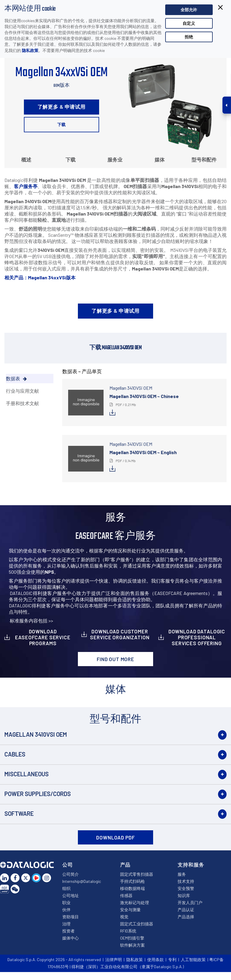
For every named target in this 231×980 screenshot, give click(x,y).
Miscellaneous (27, 774)
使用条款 (155, 959)
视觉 (124, 917)
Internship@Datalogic (82, 881)
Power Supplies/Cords (38, 794)
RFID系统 (128, 931)
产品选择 (186, 917)
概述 (26, 159)
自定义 (189, 23)
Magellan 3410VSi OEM (36, 734)
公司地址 (71, 895)
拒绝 (189, 37)
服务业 (115, 159)
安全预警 (186, 888)
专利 (172, 959)
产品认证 (186, 910)
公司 (68, 865)
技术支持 (186, 881)
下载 (61, 124)
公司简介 (71, 874)
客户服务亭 (26, 186)
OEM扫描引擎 (132, 938)
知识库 (184, 895)
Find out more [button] (115, 659)
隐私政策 (30, 50)
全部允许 (189, 10)
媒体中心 (71, 938)
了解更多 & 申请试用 (62, 107)
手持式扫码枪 (132, 881)
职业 (66, 902)
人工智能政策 (193, 959)
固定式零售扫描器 (137, 874)
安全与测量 (130, 910)
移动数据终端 (132, 888)
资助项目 (71, 917)
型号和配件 (204, 159)
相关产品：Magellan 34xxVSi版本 (40, 277)
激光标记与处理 (135, 902)
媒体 (160, 159)
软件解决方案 (132, 945)
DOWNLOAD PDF (115, 837)
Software (19, 813)
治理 (66, 924)
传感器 (126, 895)
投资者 (68, 931)
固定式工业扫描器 (137, 924)
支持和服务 (191, 865)
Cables (15, 754)
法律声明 (114, 959)
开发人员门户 (190, 902)
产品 (125, 865)
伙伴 (66, 910)
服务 (182, 874)
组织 (66, 888)
